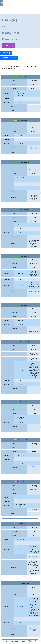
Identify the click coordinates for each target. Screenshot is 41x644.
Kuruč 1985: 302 (34, 291)
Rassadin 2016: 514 (34, 467)
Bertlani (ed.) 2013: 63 (34, 148)
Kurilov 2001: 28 (34, 510)
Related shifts (9, 58)
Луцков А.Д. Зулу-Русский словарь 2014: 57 (34, 629)
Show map (6, 53)
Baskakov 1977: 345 (34, 557)
